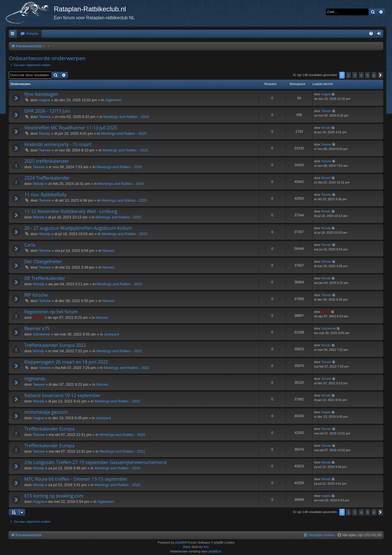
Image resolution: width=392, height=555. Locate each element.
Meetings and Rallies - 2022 (119, 351)
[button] (380, 75)
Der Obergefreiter (43, 261)
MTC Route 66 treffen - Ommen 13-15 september (76, 479)
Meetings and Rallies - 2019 (117, 468)
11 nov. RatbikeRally (45, 195)
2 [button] (349, 75)
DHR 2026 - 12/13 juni (47, 111)
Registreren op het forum (51, 312)
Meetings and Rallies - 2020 (122, 435)
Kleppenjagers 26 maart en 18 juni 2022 (66, 362)
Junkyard (111, 334)
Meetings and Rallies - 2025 (124, 133)
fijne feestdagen (41, 94)
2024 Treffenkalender (47, 178)
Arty (206, 547)
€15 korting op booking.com (54, 496)
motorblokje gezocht (46, 412)
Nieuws (108, 251)
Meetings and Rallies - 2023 (124, 200)
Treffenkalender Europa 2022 (55, 345)
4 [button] (361, 75)
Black (187, 547)
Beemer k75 (37, 328)
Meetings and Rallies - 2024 (121, 184)
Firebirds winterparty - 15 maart (58, 144)
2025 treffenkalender (47, 161)
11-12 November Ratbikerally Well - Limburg (71, 211)
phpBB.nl (215, 551)
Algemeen (113, 100)
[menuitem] (29, 34)
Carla (30, 245)
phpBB (180, 543)
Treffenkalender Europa (49, 429)
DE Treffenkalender (45, 278)
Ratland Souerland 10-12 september (62, 395)
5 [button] (368, 75)
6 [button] (374, 75)
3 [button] (355, 75)
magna (44, 100)
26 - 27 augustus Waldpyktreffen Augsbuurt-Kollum (78, 228)
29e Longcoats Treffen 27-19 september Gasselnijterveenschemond (96, 462)
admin (38, 317)
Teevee (45, 117)
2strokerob (41, 334)
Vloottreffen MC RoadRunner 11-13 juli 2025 (71, 128)
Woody (44, 133)
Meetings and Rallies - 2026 (126, 117)
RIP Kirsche (36, 295)
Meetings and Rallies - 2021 (117, 401)
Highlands (35, 379)
